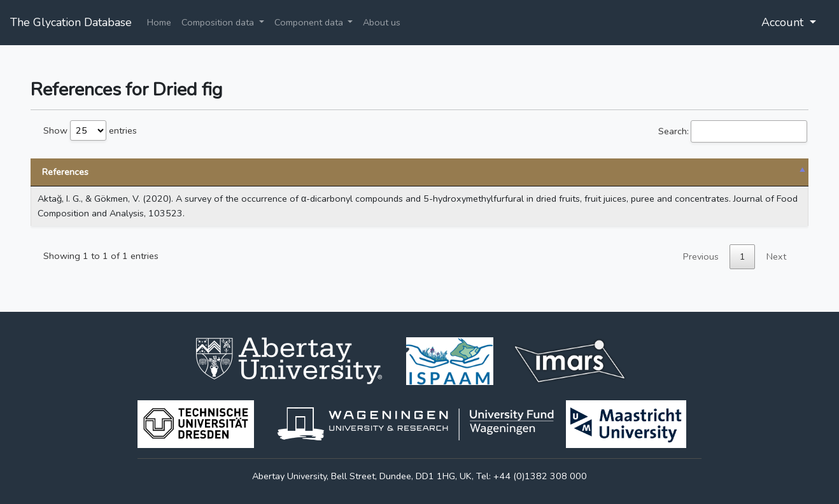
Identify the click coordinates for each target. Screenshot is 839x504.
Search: (733, 131)
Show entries (90, 130)
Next (776, 256)
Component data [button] (310, 22)
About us (382, 22)
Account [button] (784, 22)
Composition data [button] (219, 22)
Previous (701, 256)
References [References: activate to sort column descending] (65, 172)
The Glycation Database (71, 22)
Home (159, 22)
